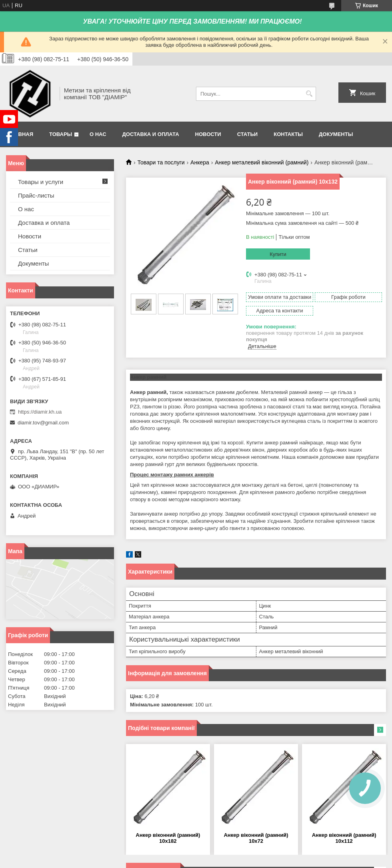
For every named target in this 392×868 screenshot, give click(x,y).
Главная (21, 134)
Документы (336, 134)
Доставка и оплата (151, 134)
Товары (61, 134)
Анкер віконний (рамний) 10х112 (344, 838)
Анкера (200, 162)
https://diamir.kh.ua (40, 412)
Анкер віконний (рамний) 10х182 (168, 838)
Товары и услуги (41, 182)
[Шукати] (309, 94)
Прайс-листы (36, 195)
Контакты (288, 134)
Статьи (248, 134)
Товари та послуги (161, 162)
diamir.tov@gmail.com (43, 423)
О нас (98, 134)
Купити (278, 254)
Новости (208, 134)
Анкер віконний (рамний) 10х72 (256, 838)
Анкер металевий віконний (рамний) (262, 162)
